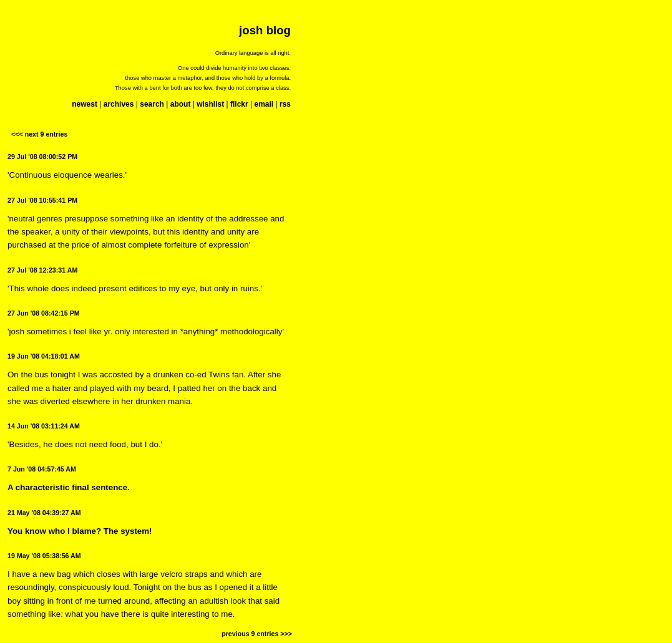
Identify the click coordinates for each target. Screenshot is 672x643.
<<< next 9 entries (39, 134)
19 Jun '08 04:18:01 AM (44, 356)
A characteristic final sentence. (69, 487)
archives (119, 104)
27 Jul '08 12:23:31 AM (42, 270)
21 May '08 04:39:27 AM (44, 513)
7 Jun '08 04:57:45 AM (42, 469)
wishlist (210, 104)
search (152, 104)
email (264, 104)
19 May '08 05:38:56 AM (44, 556)
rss (285, 104)
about (181, 104)
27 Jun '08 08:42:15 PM (44, 313)
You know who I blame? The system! (80, 531)
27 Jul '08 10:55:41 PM (42, 200)
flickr (239, 104)
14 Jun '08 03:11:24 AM (44, 426)
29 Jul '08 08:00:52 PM (42, 157)
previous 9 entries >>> (257, 634)
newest (85, 104)
